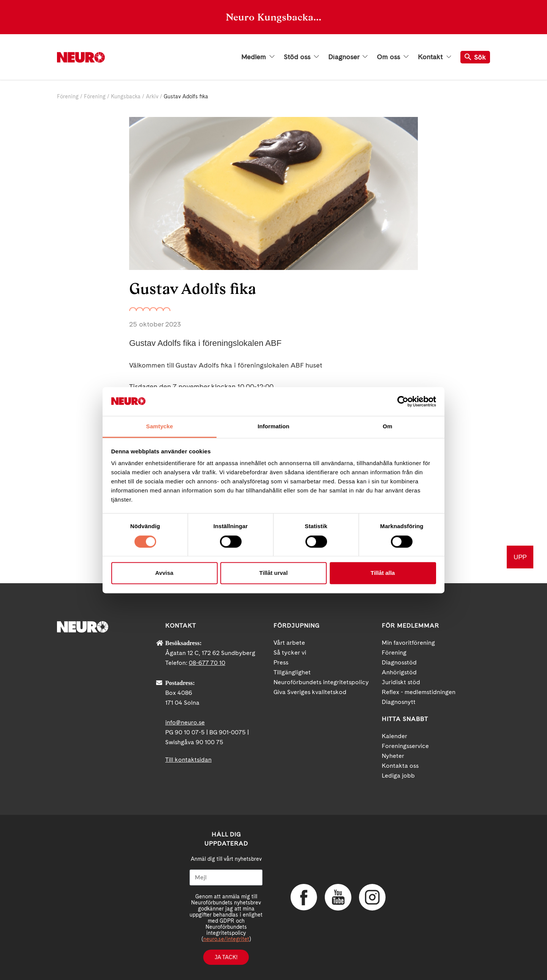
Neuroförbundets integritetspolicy (321, 682)
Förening (68, 96)
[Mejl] (226, 877)
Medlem (258, 57)
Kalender (394, 736)
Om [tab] (387, 427)
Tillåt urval (274, 573)
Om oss (393, 57)
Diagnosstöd (399, 662)
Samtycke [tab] (160, 427)
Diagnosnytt (399, 702)
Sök (475, 57)
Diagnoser (348, 57)
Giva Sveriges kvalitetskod (310, 692)
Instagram (372, 897)
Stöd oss (301, 57)
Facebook (304, 897)
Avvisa (164, 573)
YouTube (338, 897)
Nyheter (393, 756)
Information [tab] (273, 427)
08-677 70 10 (207, 663)
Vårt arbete (289, 643)
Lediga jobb (398, 776)
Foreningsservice (405, 746)
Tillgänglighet (292, 672)
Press (281, 662)
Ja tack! (226, 957)
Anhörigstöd (399, 672)
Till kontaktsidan (188, 760)
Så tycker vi (290, 653)
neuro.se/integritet (226, 939)
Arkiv (152, 96)
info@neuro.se (185, 722)
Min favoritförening (408, 643)
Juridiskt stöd (401, 682)
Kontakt (435, 57)
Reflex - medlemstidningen (419, 692)
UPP (520, 557)
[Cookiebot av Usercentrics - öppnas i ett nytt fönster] (403, 401)
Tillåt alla (383, 573)
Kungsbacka (126, 96)
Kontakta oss (400, 766)
